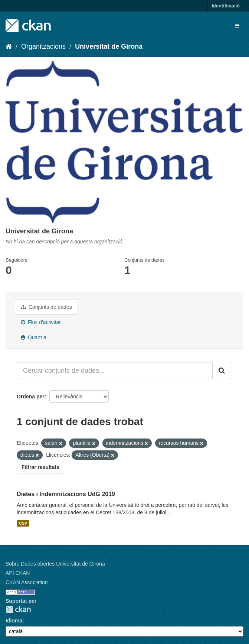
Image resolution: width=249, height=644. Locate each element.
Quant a (34, 337)
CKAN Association (27, 582)
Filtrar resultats (40, 467)
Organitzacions (43, 46)
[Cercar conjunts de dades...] (115, 370)
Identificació (226, 6)
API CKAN (18, 573)
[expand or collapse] (237, 26)
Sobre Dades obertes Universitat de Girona (55, 564)
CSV (23, 523)
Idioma (14, 621)
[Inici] (9, 46)
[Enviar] (222, 370)
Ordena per (31, 397)
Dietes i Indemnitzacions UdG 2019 (66, 494)
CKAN (18, 609)
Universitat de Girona (109, 46)
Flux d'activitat (41, 322)
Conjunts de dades (46, 307)
